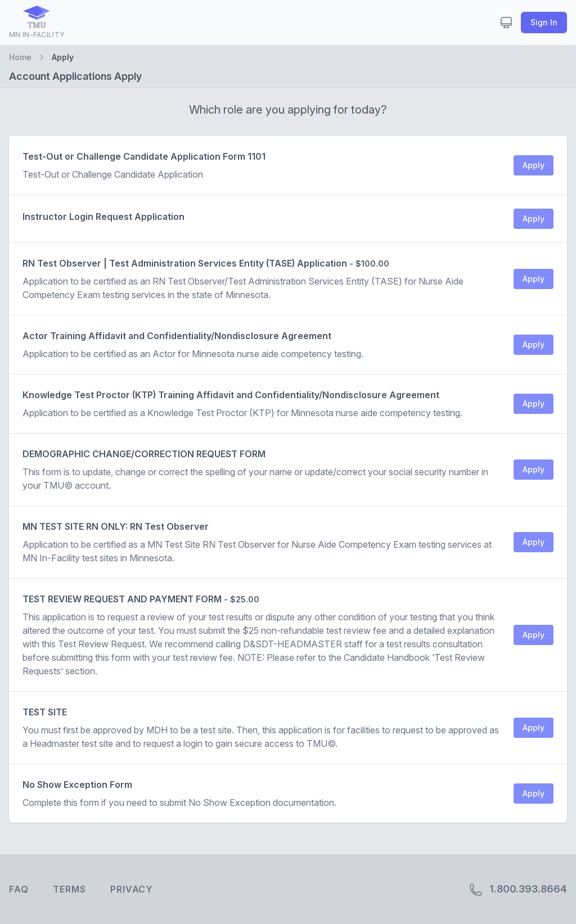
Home (20, 57)
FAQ (19, 889)
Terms (69, 889)
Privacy (132, 889)
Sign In (544, 22)
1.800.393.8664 (518, 890)
